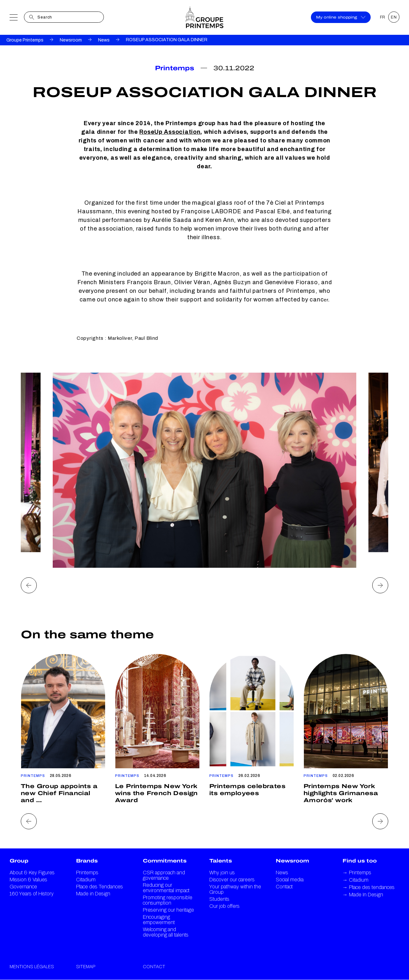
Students (219, 899)
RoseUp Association (170, 132)
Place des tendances (369, 887)
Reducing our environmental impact (166, 888)
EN (394, 17)
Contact (284, 887)
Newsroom (71, 40)
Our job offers (224, 906)
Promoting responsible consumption (168, 900)
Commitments (165, 861)
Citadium (86, 880)
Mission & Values (28, 880)
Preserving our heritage (168, 910)
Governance (23, 887)
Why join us (222, 873)
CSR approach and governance (164, 875)
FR (383, 17)
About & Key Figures (32, 873)
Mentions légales (32, 967)
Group (19, 861)
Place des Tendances (100, 887)
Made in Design (93, 894)
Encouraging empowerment (159, 920)
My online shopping (341, 17)
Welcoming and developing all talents (166, 932)
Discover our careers (232, 880)
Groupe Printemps (25, 40)
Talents (221, 861)
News (104, 40)
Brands (87, 861)
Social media (290, 880)
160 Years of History (32, 894)
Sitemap (86, 967)
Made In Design (363, 895)
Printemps (87, 873)
